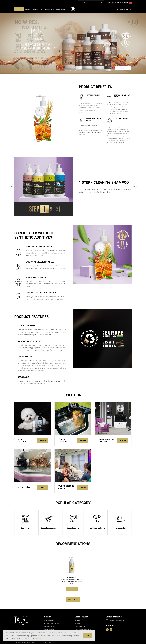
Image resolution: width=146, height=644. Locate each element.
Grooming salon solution (52, 623)
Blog (53, 9)
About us (36, 9)
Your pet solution (50, 626)
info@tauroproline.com (117, 620)
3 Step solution (49, 629)
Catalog (19, 9)
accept (87, 636)
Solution (28, 9)
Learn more (43, 441)
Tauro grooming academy (123, 9)
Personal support (60, 9)
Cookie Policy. (40, 638)
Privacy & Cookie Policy (49, 642)
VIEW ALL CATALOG (73, 600)
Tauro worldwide (45, 9)
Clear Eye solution (50, 620)
